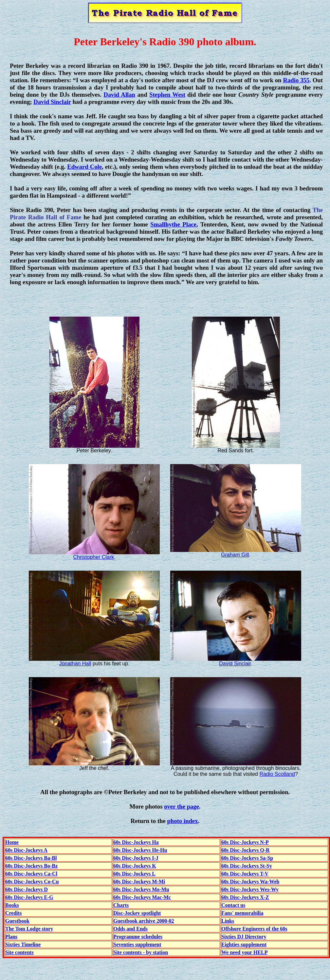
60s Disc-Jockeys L (134, 874)
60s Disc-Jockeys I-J (136, 858)
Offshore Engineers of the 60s (254, 929)
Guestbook (17, 921)
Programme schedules (138, 937)
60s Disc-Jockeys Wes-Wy (250, 889)
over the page (182, 806)
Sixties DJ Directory (244, 937)
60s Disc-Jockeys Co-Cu (32, 882)
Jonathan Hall (75, 664)
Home (12, 842)
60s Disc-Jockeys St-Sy (247, 866)
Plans (11, 937)
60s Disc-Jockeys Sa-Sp (247, 858)
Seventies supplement (137, 944)
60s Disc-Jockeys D (27, 889)
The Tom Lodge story (29, 929)
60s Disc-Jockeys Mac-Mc (142, 897)
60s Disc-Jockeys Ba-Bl (31, 858)
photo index (182, 821)
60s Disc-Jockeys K (135, 866)
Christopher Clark (94, 557)
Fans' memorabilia (242, 913)
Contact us (233, 905)
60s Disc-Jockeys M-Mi (139, 882)
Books (12, 905)
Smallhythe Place (173, 224)
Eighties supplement (244, 944)
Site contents (19, 952)
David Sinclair (52, 102)
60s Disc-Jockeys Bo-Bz (31, 866)
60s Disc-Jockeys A (26, 850)
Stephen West (167, 95)
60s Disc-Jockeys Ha (136, 842)
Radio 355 (296, 80)
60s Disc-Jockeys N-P (245, 842)
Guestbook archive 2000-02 (144, 921)
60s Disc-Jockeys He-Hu (140, 850)
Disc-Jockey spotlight (137, 913)
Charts (121, 905)
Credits (13, 913)
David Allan (119, 95)
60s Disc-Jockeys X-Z (245, 897)
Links (228, 921)
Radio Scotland (277, 774)
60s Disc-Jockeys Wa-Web (250, 882)
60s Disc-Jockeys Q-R (246, 850)
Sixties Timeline (23, 944)
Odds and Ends (130, 929)
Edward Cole (84, 167)
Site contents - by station (141, 952)
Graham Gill (235, 555)
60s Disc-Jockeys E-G (29, 897)
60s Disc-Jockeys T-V (245, 874)
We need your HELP (245, 952)
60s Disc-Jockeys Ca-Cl (31, 874)
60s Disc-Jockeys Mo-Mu (141, 889)
